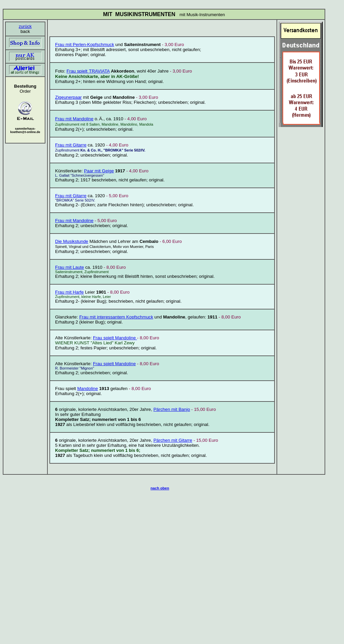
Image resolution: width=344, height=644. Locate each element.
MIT (108, 14)
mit (75, 145)
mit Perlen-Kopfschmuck (89, 45)
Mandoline (74, 119)
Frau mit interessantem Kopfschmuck (116, 317)
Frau (72, 71)
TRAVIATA (98, 71)
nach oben (160, 488)
